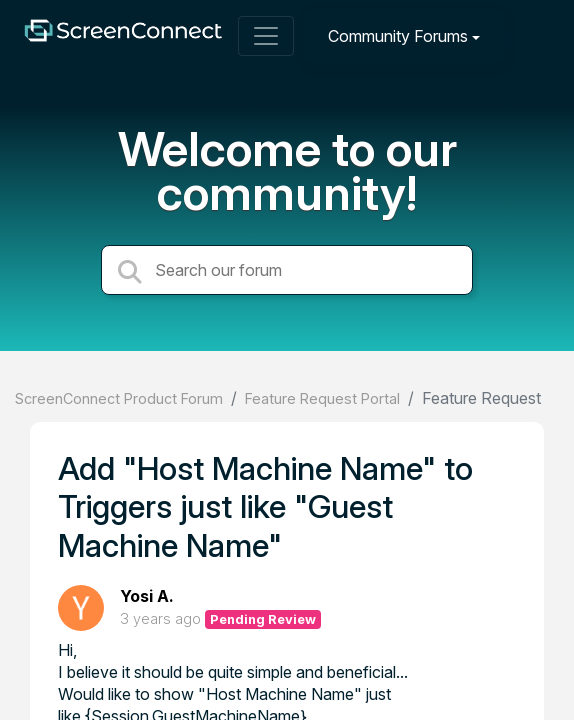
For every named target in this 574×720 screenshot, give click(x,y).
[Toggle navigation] (266, 36)
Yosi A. (147, 596)
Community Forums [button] (398, 36)
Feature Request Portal (322, 398)
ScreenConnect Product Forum (119, 398)
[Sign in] (535, 35)
